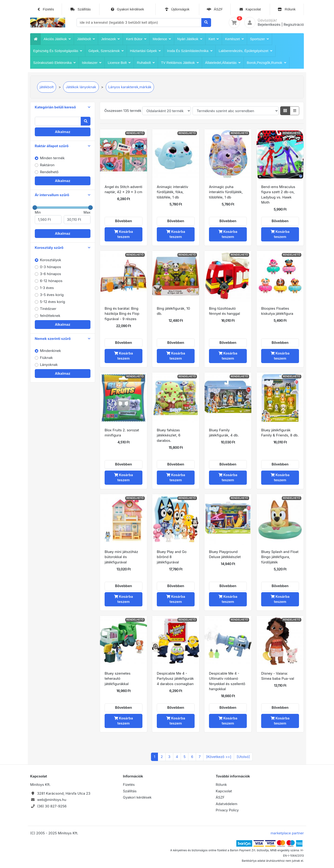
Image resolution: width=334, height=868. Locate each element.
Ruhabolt (146, 63)
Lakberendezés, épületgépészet (246, 51)
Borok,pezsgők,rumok (267, 63)
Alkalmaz (63, 132)
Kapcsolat (250, 9)
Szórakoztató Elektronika (54, 63)
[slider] (35, 208)
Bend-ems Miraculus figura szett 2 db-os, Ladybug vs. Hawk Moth (278, 195)
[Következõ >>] (219, 757)
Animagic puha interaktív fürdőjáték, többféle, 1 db (226, 192)
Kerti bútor (136, 39)
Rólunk (287, 9)
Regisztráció (294, 24)
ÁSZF (215, 9)
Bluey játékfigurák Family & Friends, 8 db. (280, 433)
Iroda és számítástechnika (190, 51)
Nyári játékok (190, 39)
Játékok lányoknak (81, 87)
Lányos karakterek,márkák (130, 87)
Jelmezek (110, 39)
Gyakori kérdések (127, 9)
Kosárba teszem (124, 234)
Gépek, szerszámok (106, 51)
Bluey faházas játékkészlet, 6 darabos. (169, 435)
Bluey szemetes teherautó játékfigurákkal (117, 679)
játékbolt (86, 39)
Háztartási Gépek (145, 51)
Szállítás (81, 9)
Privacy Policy (227, 810)
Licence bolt (119, 63)
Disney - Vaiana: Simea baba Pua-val (278, 676)
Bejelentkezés (269, 24)
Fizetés (46, 9)
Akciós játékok (57, 39)
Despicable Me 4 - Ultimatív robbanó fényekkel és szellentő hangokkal (227, 681)
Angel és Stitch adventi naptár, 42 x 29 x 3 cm (123, 189)
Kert (214, 39)
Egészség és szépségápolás (58, 51)
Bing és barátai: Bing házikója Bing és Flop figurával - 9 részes (122, 314)
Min (48, 217)
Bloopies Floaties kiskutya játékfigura (277, 311)
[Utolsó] (243, 757)
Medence (162, 39)
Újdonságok (177, 9)
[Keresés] (206, 23)
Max (77, 217)
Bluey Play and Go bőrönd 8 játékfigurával (172, 557)
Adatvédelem (227, 804)
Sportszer (259, 39)
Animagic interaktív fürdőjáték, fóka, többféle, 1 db (172, 192)
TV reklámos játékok (180, 63)
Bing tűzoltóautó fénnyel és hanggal (225, 311)
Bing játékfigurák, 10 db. (173, 311)
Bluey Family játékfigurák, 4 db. (224, 433)
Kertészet (234, 39)
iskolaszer (92, 63)
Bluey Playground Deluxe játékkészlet (225, 554)
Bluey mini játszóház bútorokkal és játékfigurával (121, 557)
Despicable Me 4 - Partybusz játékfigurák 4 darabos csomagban (175, 679)
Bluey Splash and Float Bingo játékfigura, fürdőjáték (280, 557)
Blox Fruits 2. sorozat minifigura (122, 433)
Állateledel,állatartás (223, 63)
